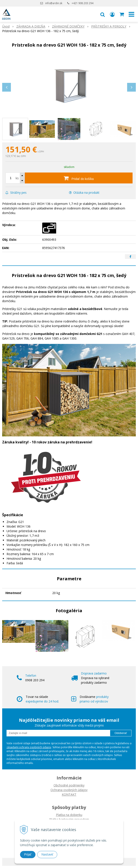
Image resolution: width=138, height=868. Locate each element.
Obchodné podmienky (69, 785)
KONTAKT (69, 794)
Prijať (28, 854)
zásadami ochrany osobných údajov (29, 747)
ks (17, 178)
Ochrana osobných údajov (69, 790)
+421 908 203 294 (82, 3)
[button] (103, 14)
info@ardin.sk (54, 3)
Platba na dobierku (69, 815)
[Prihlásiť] (112, 14)
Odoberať (121, 733)
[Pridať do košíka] (79, 178)
